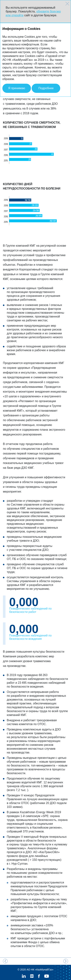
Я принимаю (17, 88)
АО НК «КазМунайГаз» (40, 962)
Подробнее (46, 88)
